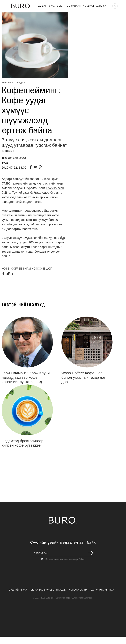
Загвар (42, 6)
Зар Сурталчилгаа (103, 590)
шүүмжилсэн (55, 188)
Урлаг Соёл (56, 6)
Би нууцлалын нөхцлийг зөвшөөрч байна (65, 559)
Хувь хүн (102, 6)
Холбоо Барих (78, 590)
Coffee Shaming (23, 269)
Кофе (5, 269)
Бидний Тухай (18, 590)
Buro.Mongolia (17, 158)
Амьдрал (88, 6)
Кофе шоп (45, 269)
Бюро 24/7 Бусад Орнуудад (48, 590)
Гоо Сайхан (73, 6)
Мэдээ (21, 82)
